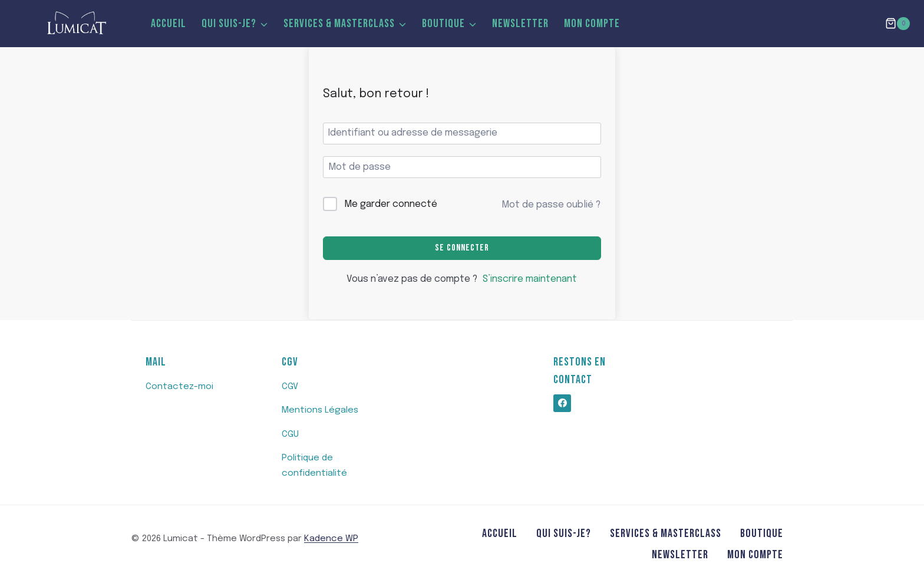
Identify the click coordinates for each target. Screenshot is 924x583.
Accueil (169, 24)
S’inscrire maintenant (530, 279)
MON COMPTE (592, 24)
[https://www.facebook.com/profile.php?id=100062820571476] (562, 403)
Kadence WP (331, 539)
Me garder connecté (391, 204)
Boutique (762, 533)
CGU (290, 434)
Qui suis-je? (564, 533)
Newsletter (520, 24)
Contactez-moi (179, 387)
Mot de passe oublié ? (551, 205)
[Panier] (897, 23)
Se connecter (462, 248)
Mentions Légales (320, 410)
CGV (290, 387)
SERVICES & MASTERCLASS (666, 533)
